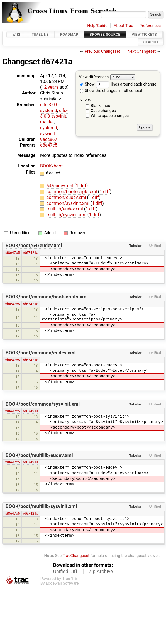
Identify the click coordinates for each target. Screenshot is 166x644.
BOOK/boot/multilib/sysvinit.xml (41, 506)
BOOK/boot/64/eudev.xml (34, 246)
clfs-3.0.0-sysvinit (54, 113)
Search (151, 42)
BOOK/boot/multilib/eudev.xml (39, 455)
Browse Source (105, 34)
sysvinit (48, 134)
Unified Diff (65, 572)
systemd (49, 128)
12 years (50, 87)
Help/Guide (97, 26)
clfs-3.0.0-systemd (50, 108)
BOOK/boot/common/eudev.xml (41, 353)
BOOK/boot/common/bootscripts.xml (47, 297)
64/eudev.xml (60, 186)
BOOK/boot (51, 166)
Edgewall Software (62, 583)
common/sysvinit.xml (69, 203)
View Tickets (144, 34)
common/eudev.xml (67, 197)
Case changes (103, 111)
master (47, 122)
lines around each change (126, 84)
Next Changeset (141, 51)
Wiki (16, 34)
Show (87, 84)
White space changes (110, 116)
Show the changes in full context (111, 91)
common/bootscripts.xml (72, 192)
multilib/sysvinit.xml (67, 215)
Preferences (150, 26)
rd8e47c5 (12, 253)
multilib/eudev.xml (65, 209)
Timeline (40, 34)
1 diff (81, 186)
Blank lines (100, 106)
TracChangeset (76, 556)
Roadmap (69, 34)
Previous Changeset (102, 51)
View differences (94, 77)
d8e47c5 (49, 145)
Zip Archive (101, 572)
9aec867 (49, 139)
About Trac (123, 26)
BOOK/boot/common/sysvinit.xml (43, 404)
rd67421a (30, 253)
